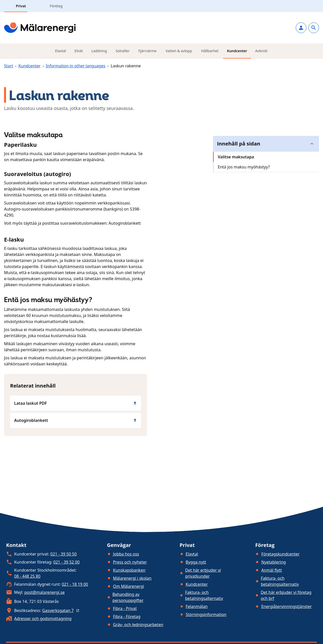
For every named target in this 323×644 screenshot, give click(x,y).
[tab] (15, 6)
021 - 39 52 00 (66, 562)
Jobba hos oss (126, 554)
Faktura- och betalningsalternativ (204, 595)
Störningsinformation (206, 614)
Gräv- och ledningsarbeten (138, 625)
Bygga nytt (196, 562)
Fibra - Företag (127, 617)
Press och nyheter (130, 562)
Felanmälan (197, 606)
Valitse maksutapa (236, 157)
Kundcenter (30, 66)
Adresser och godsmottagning (43, 619)
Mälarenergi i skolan (132, 578)
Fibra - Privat (125, 608)
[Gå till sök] (314, 28)
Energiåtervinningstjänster (286, 606)
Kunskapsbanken (129, 570)
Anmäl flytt (272, 570)
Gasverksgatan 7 (61, 610)
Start (9, 66)
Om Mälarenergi (129, 586)
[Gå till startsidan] (40, 28)
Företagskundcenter (280, 554)
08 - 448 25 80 (27, 576)
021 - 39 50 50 (64, 554)
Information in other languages (75, 66)
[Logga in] (301, 28)
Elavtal (192, 554)
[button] (266, 144)
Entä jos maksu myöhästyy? (244, 167)
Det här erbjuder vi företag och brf (286, 595)
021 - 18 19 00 (75, 584)
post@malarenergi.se (44, 592)
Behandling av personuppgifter (128, 597)
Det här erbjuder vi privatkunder (203, 573)
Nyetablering (274, 562)
